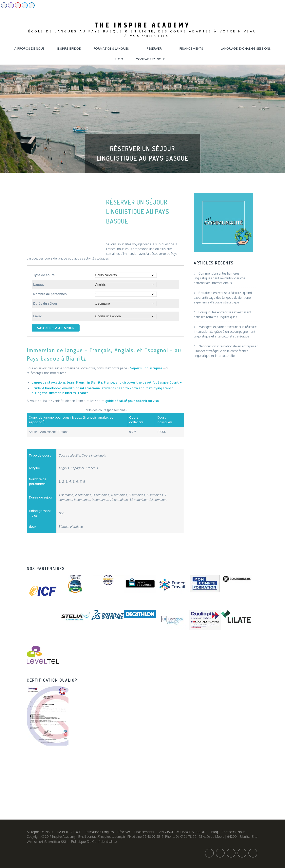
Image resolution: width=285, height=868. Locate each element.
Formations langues (114, 49)
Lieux (37, 316)
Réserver (157, 49)
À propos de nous (29, 49)
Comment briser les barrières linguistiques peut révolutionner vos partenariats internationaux (219, 278)
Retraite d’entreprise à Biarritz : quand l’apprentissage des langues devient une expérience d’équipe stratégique (223, 298)
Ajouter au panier (56, 328)
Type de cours (44, 275)
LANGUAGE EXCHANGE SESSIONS (246, 49)
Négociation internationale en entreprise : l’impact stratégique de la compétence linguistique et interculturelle (226, 351)
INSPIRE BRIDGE (69, 49)
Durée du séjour (45, 304)
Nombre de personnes (50, 294)
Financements (194, 49)
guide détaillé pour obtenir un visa (132, 401)
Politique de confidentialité (94, 841)
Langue (39, 285)
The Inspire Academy (142, 25)
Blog (119, 59)
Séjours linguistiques (146, 368)
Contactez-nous (153, 59)
